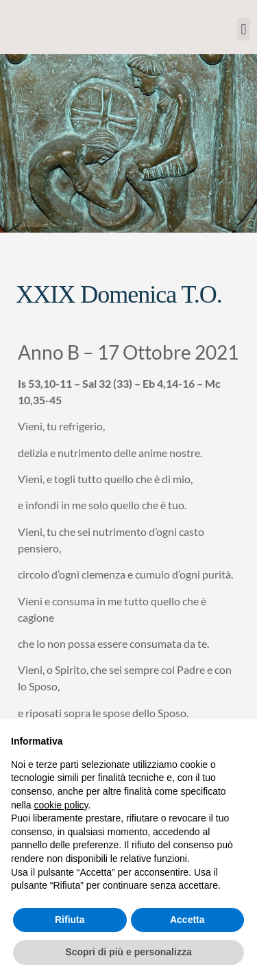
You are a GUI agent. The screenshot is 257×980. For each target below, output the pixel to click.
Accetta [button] (187, 920)
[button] (244, 29)
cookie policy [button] (61, 805)
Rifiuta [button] (70, 920)
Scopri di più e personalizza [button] (128, 952)
